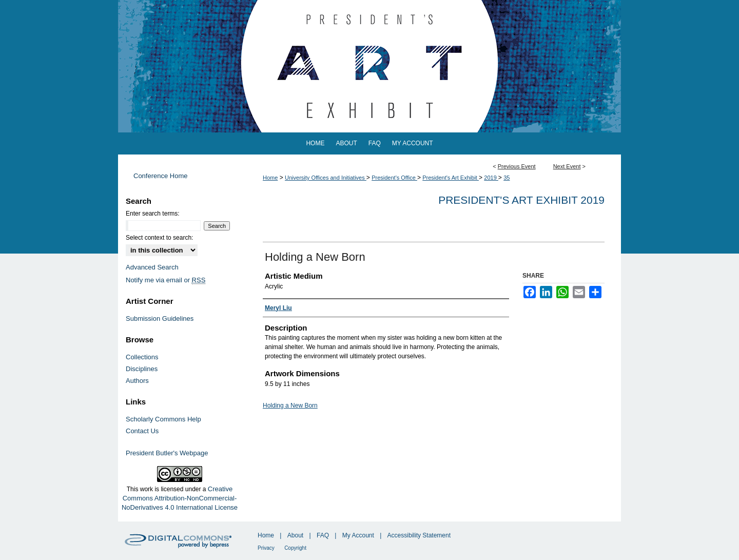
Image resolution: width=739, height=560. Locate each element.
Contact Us (142, 431)
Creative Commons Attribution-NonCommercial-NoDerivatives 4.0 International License (180, 498)
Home (270, 178)
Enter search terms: (153, 214)
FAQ (323, 535)
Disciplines (142, 369)
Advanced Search (152, 267)
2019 (491, 178)
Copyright (295, 548)
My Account (358, 535)
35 (507, 178)
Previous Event (517, 166)
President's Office (394, 178)
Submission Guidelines (160, 318)
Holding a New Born (290, 405)
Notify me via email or (166, 280)
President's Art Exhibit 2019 (521, 200)
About (295, 535)
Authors (137, 381)
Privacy (266, 548)
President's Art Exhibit (451, 178)
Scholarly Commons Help (163, 419)
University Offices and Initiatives (326, 178)
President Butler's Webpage (167, 453)
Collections (142, 357)
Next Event (567, 166)
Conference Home (161, 176)
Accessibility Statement (419, 535)
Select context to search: (159, 238)
